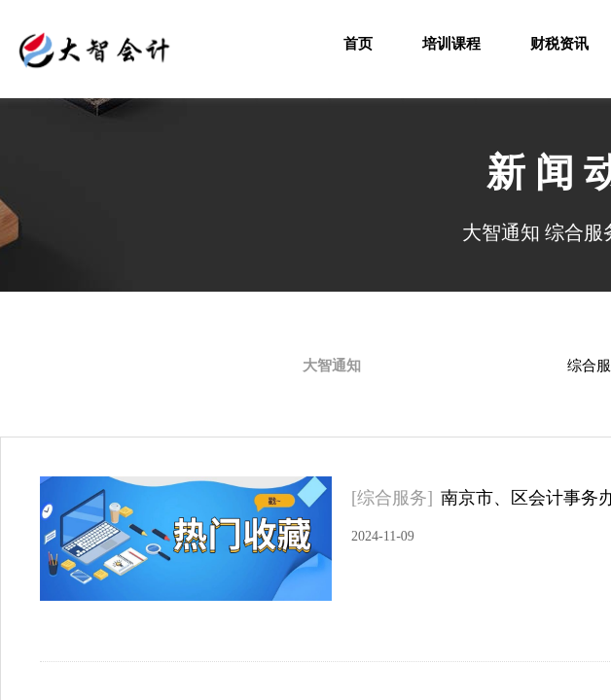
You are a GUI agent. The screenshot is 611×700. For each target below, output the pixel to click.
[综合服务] (392, 498)
